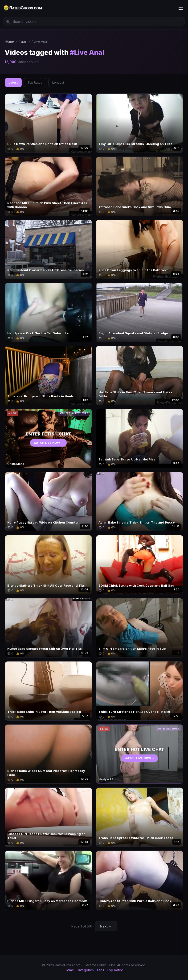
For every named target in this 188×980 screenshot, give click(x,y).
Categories (85, 970)
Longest (58, 82)
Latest (13, 82)
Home (9, 41)
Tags (23, 41)
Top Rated (35, 82)
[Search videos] (94, 22)
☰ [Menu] (181, 8)
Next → (106, 926)
